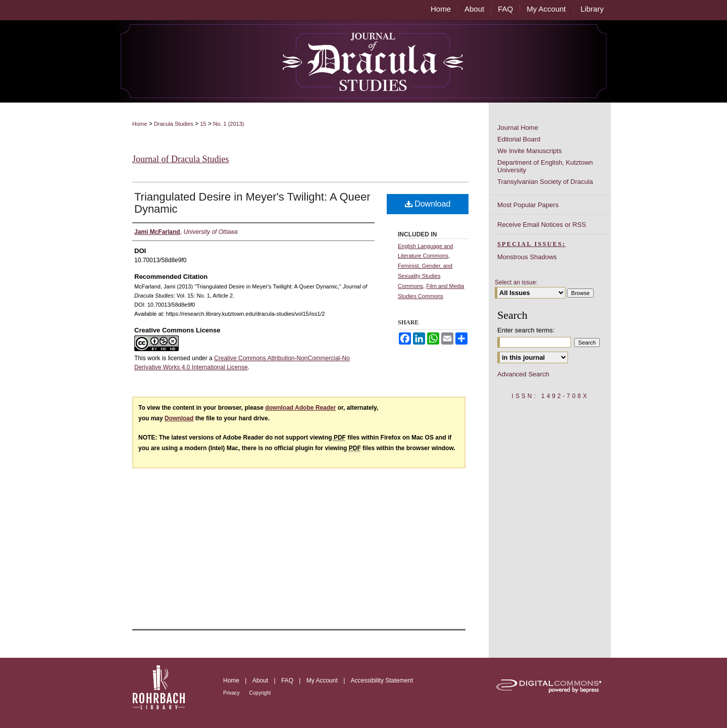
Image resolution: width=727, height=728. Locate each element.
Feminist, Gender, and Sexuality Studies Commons (425, 276)
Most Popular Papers (528, 205)
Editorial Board (519, 139)
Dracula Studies (174, 124)
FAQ (288, 681)
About (261, 681)
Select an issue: (516, 282)
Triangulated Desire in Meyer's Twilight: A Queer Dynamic (252, 203)
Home (140, 124)
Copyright (260, 693)
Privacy (232, 693)
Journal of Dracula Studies (180, 159)
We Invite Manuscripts (530, 151)
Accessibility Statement (382, 681)
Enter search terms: (526, 330)
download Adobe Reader (300, 408)
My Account (323, 681)
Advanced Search (523, 374)
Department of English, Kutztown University (545, 166)
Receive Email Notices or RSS (542, 225)
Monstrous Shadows (527, 257)
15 (203, 124)
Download (428, 204)
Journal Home (518, 128)
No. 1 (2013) (228, 124)
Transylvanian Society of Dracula (545, 182)
